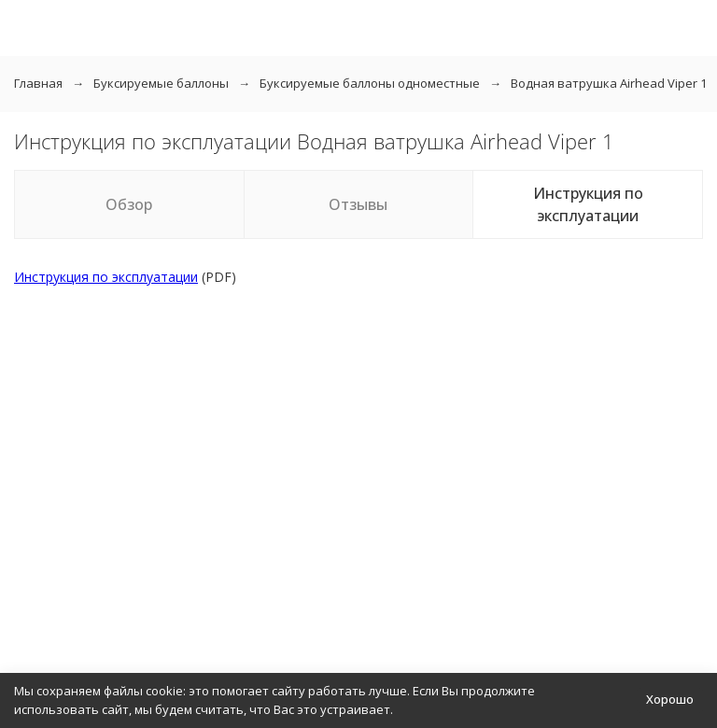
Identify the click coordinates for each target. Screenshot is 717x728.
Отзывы (358, 204)
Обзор (129, 204)
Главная (38, 83)
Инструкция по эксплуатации (588, 204)
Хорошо (670, 699)
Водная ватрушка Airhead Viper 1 (609, 83)
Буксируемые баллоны (161, 83)
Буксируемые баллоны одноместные (370, 83)
